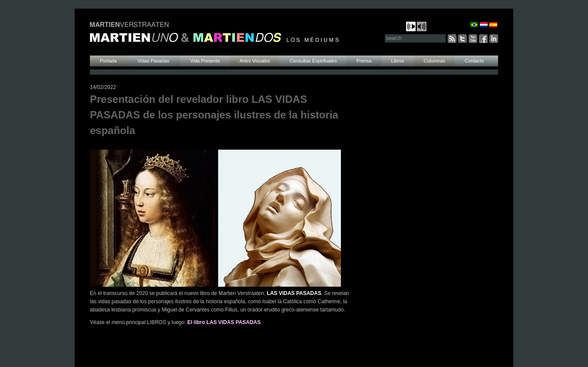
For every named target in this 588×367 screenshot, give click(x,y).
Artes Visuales (255, 61)
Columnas (435, 61)
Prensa (364, 61)
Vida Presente (205, 61)
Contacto (474, 61)
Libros (398, 61)
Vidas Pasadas (154, 61)
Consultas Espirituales (313, 61)
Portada (109, 61)
